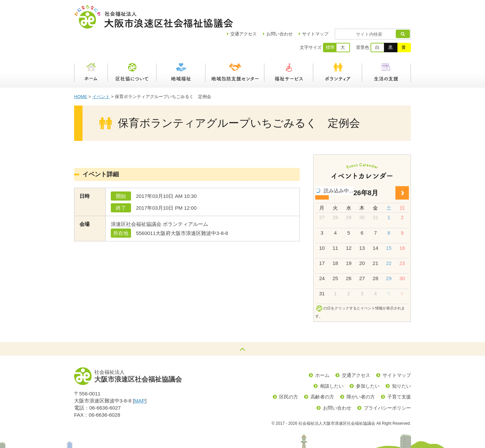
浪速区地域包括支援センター (235, 49)
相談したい (332, 362)
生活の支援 (386, 49)
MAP (140, 377)
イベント (101, 73)
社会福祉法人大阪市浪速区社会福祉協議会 (153, 17)
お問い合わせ (299, 10)
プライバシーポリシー (387, 384)
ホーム (91, 49)
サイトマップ (335, 10)
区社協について (132, 49)
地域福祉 (181, 49)
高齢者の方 (322, 373)
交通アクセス (356, 352)
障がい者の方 (361, 373)
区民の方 (289, 373)
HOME (81, 73)
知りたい (401, 362)
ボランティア (338, 49)
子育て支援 (399, 373)
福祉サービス (289, 49)
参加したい (368, 362)
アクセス (263, 10)
